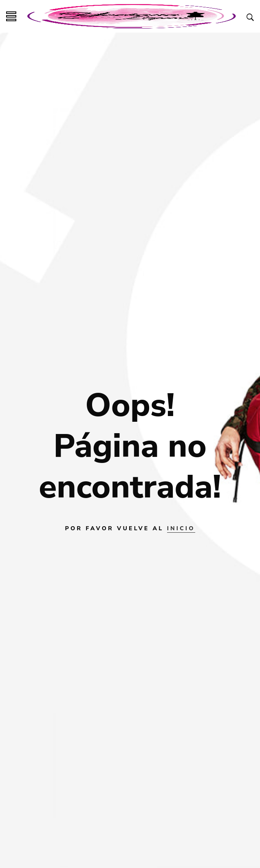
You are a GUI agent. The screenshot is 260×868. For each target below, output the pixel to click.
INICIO (181, 528)
